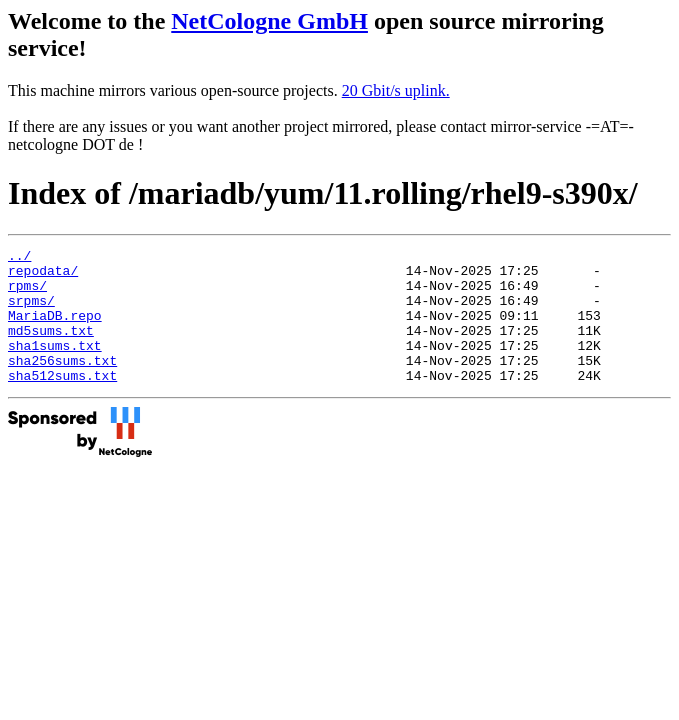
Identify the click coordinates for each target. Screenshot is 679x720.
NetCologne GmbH (269, 21)
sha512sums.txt (62, 402)
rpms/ (27, 294)
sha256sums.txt (62, 384)
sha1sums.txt (55, 366)
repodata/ (43, 276)
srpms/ (31, 312)
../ (19, 258)
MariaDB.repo (55, 330)
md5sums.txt (51, 348)
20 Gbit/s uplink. (396, 90)
